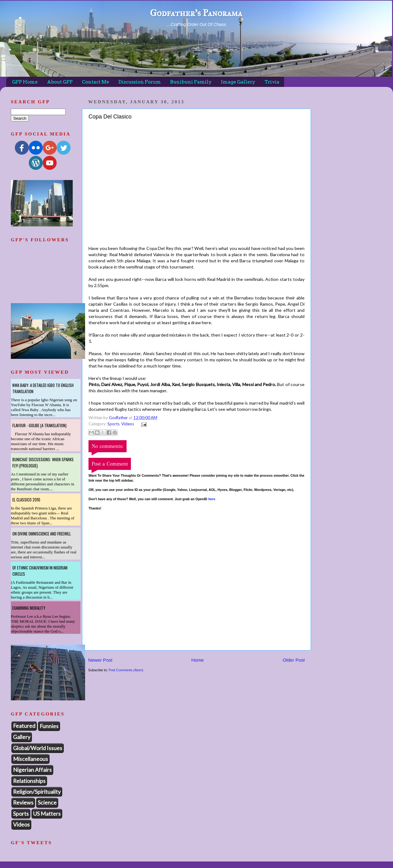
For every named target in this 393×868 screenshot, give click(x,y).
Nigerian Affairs (32, 770)
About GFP (60, 82)
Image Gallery (238, 82)
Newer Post (100, 660)
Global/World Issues (38, 748)
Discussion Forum (140, 82)
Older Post (294, 660)
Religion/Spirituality (37, 792)
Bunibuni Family (191, 82)
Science (47, 802)
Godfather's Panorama (196, 13)
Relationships (29, 781)
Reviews (23, 802)
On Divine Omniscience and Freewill (42, 534)
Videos (128, 424)
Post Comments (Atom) (126, 670)
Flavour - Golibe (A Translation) (39, 425)
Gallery (22, 737)
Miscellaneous (30, 759)
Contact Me (96, 82)
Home (197, 660)
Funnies (49, 726)
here (212, 499)
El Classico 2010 (26, 500)
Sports (113, 424)
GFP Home (25, 82)
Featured (24, 726)
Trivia (272, 82)
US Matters (47, 814)
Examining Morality (29, 608)
